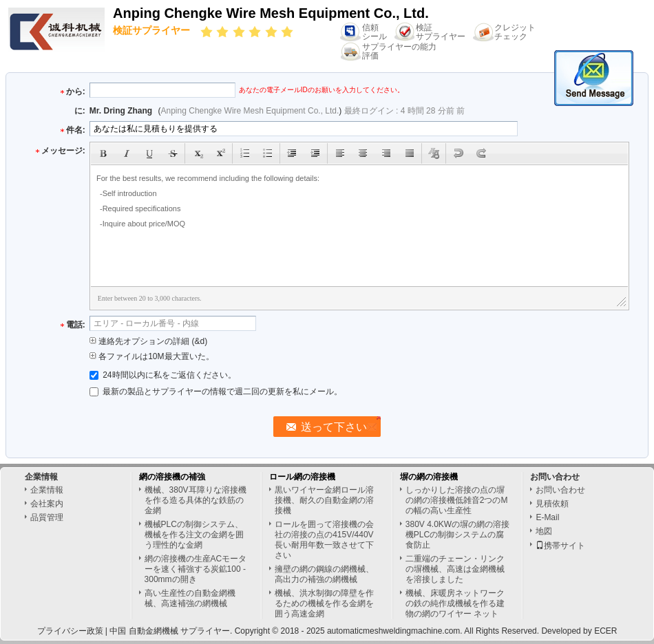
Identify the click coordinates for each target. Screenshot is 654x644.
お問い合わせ (560, 490)
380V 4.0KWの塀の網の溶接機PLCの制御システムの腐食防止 (457, 535)
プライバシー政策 (70, 631)
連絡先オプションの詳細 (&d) (148, 341)
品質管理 (47, 517)
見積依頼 (552, 504)
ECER (605, 631)
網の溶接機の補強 (172, 477)
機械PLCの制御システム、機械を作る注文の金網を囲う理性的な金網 (194, 535)
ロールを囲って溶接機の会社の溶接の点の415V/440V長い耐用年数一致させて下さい (324, 540)
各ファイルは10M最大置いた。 (152, 356)
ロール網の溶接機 (302, 477)
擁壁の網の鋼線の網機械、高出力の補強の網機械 (324, 574)
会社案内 (47, 504)
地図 (544, 531)
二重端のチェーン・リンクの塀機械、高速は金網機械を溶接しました (455, 569)
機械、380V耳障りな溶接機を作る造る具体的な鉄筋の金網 (196, 500)
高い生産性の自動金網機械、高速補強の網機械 (190, 598)
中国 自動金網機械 (144, 631)
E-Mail (547, 517)
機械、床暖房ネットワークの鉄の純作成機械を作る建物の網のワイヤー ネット (455, 603)
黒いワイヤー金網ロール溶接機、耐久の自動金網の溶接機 (324, 500)
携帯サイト (560, 546)
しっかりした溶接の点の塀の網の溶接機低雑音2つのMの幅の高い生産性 (457, 500)
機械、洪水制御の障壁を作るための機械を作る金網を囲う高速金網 (324, 603)
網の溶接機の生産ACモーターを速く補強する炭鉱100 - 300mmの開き (196, 569)
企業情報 (47, 490)
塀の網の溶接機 (429, 477)
